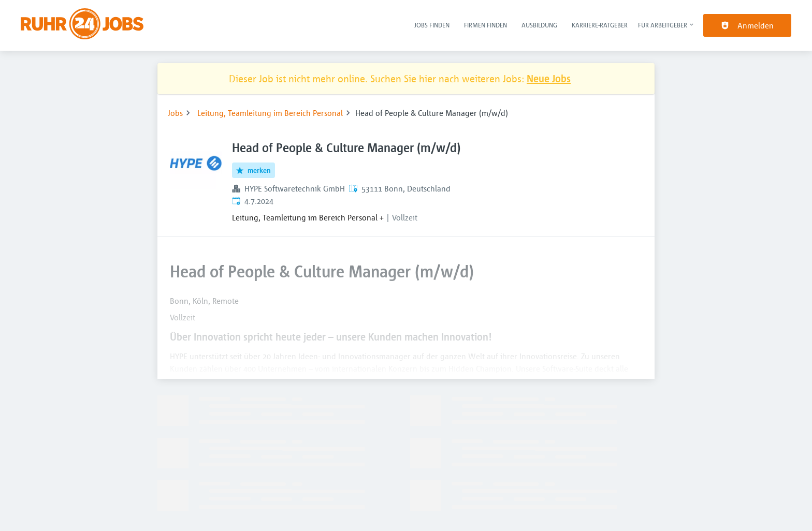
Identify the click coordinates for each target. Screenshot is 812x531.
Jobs (175, 113)
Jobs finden (432, 25)
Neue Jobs (549, 78)
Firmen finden (485, 25)
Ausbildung (539, 25)
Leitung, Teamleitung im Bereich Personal (270, 113)
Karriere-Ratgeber (600, 25)
